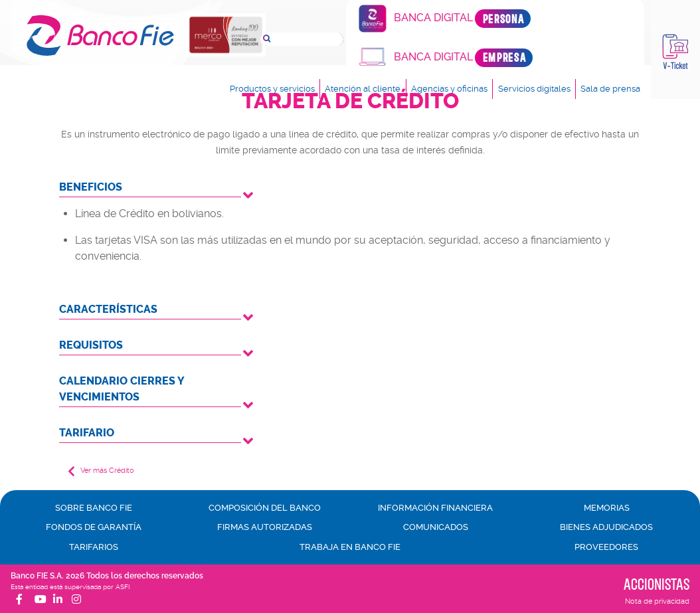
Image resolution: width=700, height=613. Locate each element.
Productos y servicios (272, 89)
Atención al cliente (363, 89)
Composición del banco (265, 508)
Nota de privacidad (657, 601)
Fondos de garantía (94, 527)
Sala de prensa (610, 89)
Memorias (607, 508)
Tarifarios (94, 547)
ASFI (123, 587)
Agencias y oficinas (449, 89)
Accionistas (656, 584)
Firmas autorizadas (265, 527)
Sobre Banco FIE (94, 508)
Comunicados (436, 527)
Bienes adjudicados (606, 527)
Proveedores (606, 547)
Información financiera (435, 508)
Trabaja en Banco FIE (350, 547)
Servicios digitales (534, 89)
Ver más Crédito (101, 471)
